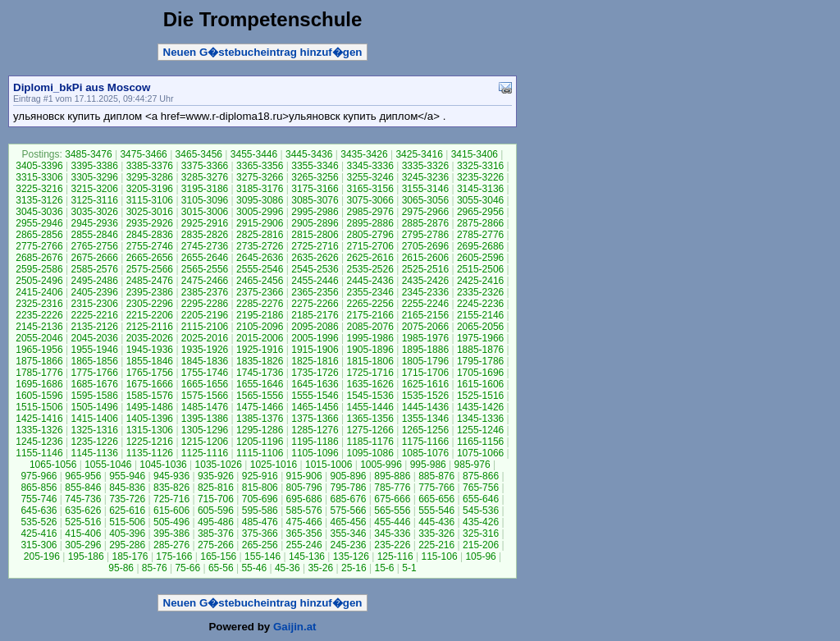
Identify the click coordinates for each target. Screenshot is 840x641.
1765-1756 (150, 373)
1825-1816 (315, 361)
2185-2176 (315, 315)
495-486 (216, 522)
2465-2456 (260, 281)
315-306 (39, 545)
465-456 (348, 522)
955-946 (127, 476)
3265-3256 (315, 177)
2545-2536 (315, 269)
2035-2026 (150, 338)
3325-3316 (480, 166)
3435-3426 (364, 154)
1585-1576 (150, 396)
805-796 (304, 488)
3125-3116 (94, 200)
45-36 (288, 568)
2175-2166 (370, 315)
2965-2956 (480, 212)
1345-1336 (480, 419)
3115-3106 (150, 200)
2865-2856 (39, 235)
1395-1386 (205, 419)
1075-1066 (480, 453)
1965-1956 (39, 350)
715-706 (216, 499)
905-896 (348, 476)
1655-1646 (260, 384)
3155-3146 (425, 189)
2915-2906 (260, 223)
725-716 (171, 499)
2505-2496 (39, 281)
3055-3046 (480, 200)
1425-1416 (39, 419)
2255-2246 (425, 304)
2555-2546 (260, 269)
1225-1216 (150, 442)
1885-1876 (480, 350)
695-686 (304, 499)
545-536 (481, 511)
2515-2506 (480, 269)
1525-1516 (480, 396)
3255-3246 (370, 177)
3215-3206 (94, 189)
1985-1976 (425, 338)
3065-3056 (425, 200)
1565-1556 (260, 396)
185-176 (130, 556)
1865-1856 (94, 361)
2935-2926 (150, 223)
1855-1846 (150, 361)
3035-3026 (94, 212)
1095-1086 (370, 453)
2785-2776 (480, 235)
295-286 (127, 545)
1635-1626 (370, 384)
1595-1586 (94, 396)
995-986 (428, 465)
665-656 (436, 499)
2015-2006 (260, 338)
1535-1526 (425, 396)
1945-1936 (150, 350)
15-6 (384, 568)
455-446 (392, 522)
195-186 (86, 556)
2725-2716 (315, 246)
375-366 (260, 533)
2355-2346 (370, 292)
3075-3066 (370, 200)
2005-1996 (315, 338)
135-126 (351, 556)
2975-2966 (425, 212)
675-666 (392, 499)
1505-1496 (94, 407)
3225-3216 (39, 189)
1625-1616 (425, 384)
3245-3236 (425, 177)
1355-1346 (425, 419)
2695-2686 (480, 246)
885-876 (436, 476)
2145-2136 (39, 327)
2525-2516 (425, 269)
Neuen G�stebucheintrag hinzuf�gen (263, 52)
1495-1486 (150, 407)
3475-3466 (143, 154)
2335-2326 (480, 292)
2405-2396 (94, 292)
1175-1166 (425, 442)
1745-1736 (260, 373)
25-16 (354, 568)
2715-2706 (370, 246)
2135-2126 (94, 327)
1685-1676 (94, 384)
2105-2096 (260, 327)
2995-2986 (315, 212)
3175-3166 (315, 189)
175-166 (174, 556)
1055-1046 (108, 465)
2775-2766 (39, 246)
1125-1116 (205, 453)
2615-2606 (425, 258)
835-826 (171, 488)
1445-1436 (425, 407)
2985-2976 (370, 212)
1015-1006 (329, 465)
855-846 (83, 488)
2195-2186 (260, 315)
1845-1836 (205, 361)
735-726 (127, 499)
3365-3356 (260, 166)
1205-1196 (260, 442)
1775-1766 (94, 373)
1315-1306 (150, 430)
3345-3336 (370, 166)
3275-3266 (260, 177)
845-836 (127, 488)
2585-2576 (94, 269)
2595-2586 (39, 269)
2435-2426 (425, 281)
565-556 (392, 511)
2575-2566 (150, 269)
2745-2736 (205, 246)
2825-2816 (260, 235)
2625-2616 (370, 258)
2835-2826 (205, 235)
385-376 (216, 533)
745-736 (83, 499)
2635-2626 (315, 258)
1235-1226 (94, 442)
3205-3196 (150, 189)
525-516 (83, 522)
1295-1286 (260, 430)
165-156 (218, 556)
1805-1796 (425, 361)
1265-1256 (425, 430)
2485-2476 (150, 281)
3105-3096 (205, 200)
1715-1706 (425, 373)
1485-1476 (205, 407)
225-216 (436, 545)
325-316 (481, 533)
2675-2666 (94, 258)
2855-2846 (94, 235)
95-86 (121, 568)
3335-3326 (425, 166)
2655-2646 (205, 258)
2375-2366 (260, 292)
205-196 (42, 556)
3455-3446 (254, 154)
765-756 (481, 488)
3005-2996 (260, 212)
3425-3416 (419, 154)
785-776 (392, 488)
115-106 (440, 556)
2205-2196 (205, 315)
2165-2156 (425, 315)
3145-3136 (480, 189)
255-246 (304, 545)
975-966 (39, 476)
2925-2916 (205, 223)
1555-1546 (315, 396)
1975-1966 (480, 338)
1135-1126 (150, 453)
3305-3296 (94, 177)
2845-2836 (150, 235)
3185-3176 (260, 189)
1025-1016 (274, 465)
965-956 (83, 476)
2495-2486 (94, 281)
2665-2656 (150, 258)
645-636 (39, 511)
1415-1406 (94, 419)
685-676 (348, 499)
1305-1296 (205, 430)
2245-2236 (480, 304)
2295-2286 (205, 304)
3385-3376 (150, 166)
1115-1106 (260, 453)
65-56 (221, 568)
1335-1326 (39, 430)
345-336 (392, 533)
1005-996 (381, 465)
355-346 (348, 533)
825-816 (216, 488)
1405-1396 (150, 419)
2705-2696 (425, 246)
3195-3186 (205, 189)
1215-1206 (205, 442)
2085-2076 (370, 327)
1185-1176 (370, 442)
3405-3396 (39, 166)
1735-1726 (315, 373)
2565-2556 (205, 269)
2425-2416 (480, 281)
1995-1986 (370, 338)
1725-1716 (370, 373)
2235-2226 (39, 315)
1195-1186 (315, 442)
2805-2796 (370, 235)
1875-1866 (39, 361)
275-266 (216, 545)
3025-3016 (150, 212)
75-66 (187, 568)
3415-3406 (475, 154)
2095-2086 (315, 327)
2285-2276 (260, 304)
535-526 (39, 522)
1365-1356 (370, 419)
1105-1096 (315, 453)
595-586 (260, 511)
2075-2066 (425, 327)
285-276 (171, 545)
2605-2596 (480, 258)
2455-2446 (315, 281)
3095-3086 (260, 200)
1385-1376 (260, 419)
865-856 (39, 488)
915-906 (304, 476)
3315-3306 (39, 177)
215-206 (481, 545)
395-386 (171, 533)
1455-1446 (370, 407)
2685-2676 (39, 258)
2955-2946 (39, 223)
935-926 (216, 476)
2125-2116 (150, 327)
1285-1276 (315, 430)
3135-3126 (39, 200)
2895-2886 (370, 223)
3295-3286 (150, 177)
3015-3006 (205, 212)
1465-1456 (315, 407)
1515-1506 (39, 407)
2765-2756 (94, 246)
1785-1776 (39, 373)
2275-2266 (315, 304)
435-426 (481, 522)
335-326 (436, 533)
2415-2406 (39, 292)
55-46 (254, 568)
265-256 (260, 545)
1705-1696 (480, 373)
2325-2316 (39, 304)
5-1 (409, 568)
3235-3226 (480, 177)
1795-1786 (480, 361)
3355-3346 (315, 166)
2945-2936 (94, 223)
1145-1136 (94, 453)
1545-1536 (370, 396)
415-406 (83, 533)
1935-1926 (205, 350)
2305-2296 (150, 304)
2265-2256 (370, 304)
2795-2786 (425, 235)
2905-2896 (315, 223)
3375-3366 (205, 166)
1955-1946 (94, 350)
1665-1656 (205, 384)
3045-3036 (39, 212)
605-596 (216, 511)
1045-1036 (163, 465)
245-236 (348, 545)
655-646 (481, 499)
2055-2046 (39, 338)
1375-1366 (315, 419)
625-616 (127, 511)
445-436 (436, 522)
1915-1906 (315, 350)
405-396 (127, 533)
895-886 (392, 476)
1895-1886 (425, 350)
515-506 (127, 522)
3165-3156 (370, 189)
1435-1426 (480, 407)
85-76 (155, 568)
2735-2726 (260, 246)
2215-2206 (150, 315)
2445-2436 (370, 281)
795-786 (348, 488)
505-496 (171, 522)
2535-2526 (370, 269)
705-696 (260, 499)
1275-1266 (370, 430)
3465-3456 (199, 154)
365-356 (304, 533)
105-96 (480, 556)
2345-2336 (425, 292)
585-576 (304, 511)
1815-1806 (370, 361)
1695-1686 (39, 384)
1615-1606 (480, 384)
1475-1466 (260, 407)
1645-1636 (315, 384)
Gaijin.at (295, 627)
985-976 (472, 465)
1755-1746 (205, 373)
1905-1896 (370, 350)
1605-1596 (39, 396)
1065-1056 (53, 465)
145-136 (307, 556)
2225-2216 (94, 315)
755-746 (39, 499)
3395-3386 (94, 166)
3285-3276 (205, 177)
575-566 (348, 511)
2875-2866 (480, 223)
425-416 (39, 533)
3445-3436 (309, 154)
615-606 (171, 511)
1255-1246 (480, 430)
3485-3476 (88, 154)
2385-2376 (205, 292)
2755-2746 (150, 246)
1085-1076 (425, 453)
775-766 (436, 488)
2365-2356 (315, 292)
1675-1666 (150, 384)
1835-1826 (260, 361)
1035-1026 (219, 465)
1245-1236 (39, 442)
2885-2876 (425, 223)
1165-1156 (480, 442)
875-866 (481, 476)
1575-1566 (205, 396)
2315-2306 (94, 304)
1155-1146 (39, 453)
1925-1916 (260, 350)
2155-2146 (480, 315)
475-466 (304, 522)
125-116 (395, 556)
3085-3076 (315, 200)
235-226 (392, 545)
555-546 (436, 511)
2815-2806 (315, 235)
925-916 (260, 476)
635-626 (83, 511)
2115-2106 (205, 327)
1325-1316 (94, 430)
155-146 (262, 556)
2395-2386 (150, 292)
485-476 (260, 522)
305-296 (83, 545)
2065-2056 (480, 327)
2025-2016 (205, 338)
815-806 (260, 488)
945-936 (171, 476)
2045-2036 (94, 338)
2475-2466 (205, 281)
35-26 (320, 568)
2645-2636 (260, 258)
